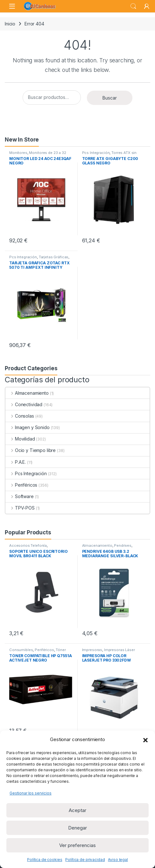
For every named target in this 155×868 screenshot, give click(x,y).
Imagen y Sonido (28, 427)
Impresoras (92, 650)
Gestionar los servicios (31, 793)
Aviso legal (118, 860)
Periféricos (21, 485)
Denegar (77, 828)
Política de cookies (45, 860)
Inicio (10, 24)
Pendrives (123, 545)
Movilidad (20, 439)
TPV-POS (20, 508)
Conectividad (24, 404)
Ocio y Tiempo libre (31, 450)
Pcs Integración (96, 153)
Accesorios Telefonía (28, 545)
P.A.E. (16, 462)
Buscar (110, 98)
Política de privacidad (85, 860)
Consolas (20, 416)
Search (133, 6)
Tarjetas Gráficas (54, 257)
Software (20, 496)
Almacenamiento (27, 393)
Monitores (18, 153)
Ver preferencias (77, 845)
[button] (145, 740)
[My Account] (147, 6)
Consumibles (21, 650)
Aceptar (77, 810)
